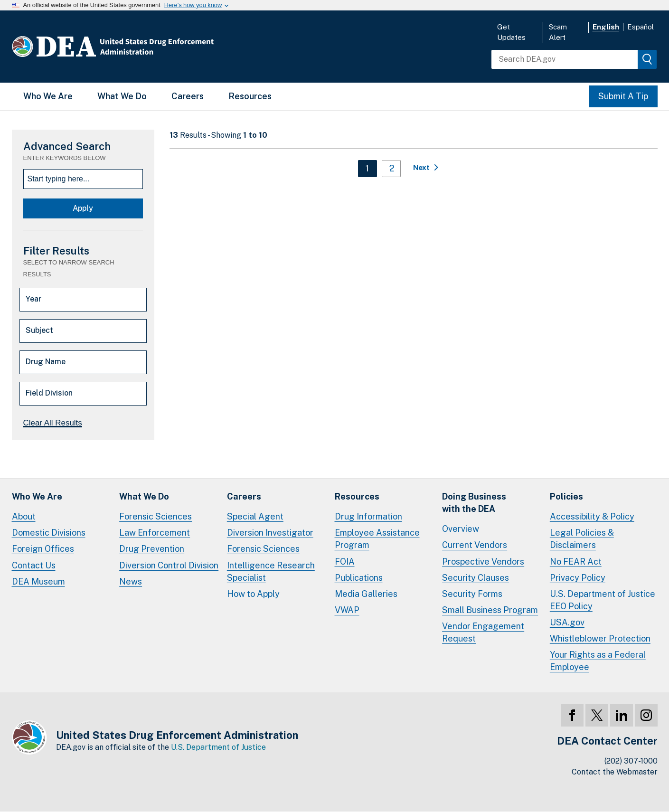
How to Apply (253, 594)
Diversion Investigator (270, 533)
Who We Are (48, 96)
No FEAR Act (576, 562)
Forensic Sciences (155, 516)
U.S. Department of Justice (218, 747)
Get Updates (511, 32)
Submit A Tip (623, 96)
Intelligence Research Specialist (271, 571)
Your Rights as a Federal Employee (598, 661)
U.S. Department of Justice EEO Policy (603, 600)
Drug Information (368, 516)
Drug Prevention (152, 549)
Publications (359, 578)
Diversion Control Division (169, 565)
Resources (250, 96)
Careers (188, 96)
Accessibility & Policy (592, 516)
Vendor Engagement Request (483, 632)
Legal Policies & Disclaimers (582, 539)
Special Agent (255, 516)
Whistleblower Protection (600, 638)
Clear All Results (53, 423)
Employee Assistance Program (377, 539)
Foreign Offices (43, 549)
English (606, 27)
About (24, 516)
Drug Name (46, 362)
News (131, 581)
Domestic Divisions (49, 533)
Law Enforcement (155, 533)
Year (33, 299)
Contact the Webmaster (615, 772)
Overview (461, 529)
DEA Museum (38, 581)
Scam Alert (558, 32)
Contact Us (34, 565)
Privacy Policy (578, 578)
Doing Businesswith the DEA (474, 503)
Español (641, 27)
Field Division (49, 393)
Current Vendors (475, 545)
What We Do (122, 96)
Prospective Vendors (483, 562)
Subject (39, 330)
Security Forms (472, 594)
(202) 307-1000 (631, 761)
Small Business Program (490, 610)
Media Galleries (366, 594)
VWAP (347, 610)
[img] (647, 59)
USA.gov (567, 622)
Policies (566, 496)
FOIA (345, 562)
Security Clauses (476, 578)
